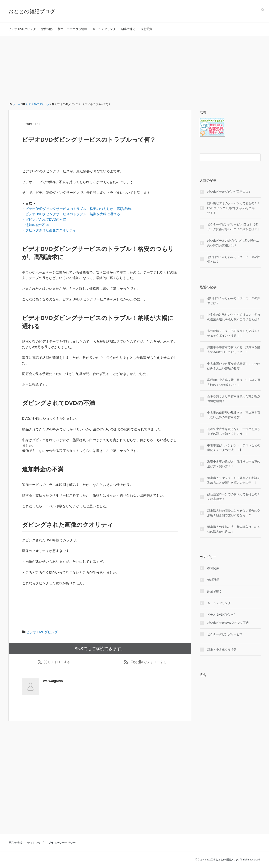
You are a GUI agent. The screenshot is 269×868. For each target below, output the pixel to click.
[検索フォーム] (226, 157)
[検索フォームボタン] (257, 157)
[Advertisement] (134, 67)
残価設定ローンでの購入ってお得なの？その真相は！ (234, 497)
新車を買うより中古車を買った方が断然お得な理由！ (234, 399)
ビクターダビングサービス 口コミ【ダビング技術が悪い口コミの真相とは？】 (234, 227)
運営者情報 (15, 843)
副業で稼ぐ (128, 29)
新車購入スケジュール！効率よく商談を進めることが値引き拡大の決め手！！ (234, 480)
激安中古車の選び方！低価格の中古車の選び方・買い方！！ (234, 464)
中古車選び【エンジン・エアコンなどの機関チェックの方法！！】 (234, 448)
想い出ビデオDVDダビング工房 (228, 623)
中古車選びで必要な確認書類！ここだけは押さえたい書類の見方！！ (234, 366)
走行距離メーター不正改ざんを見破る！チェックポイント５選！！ (234, 333)
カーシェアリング (104, 29)
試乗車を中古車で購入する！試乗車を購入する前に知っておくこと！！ (234, 350)
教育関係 (47, 29)
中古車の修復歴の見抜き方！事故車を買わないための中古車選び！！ (234, 415)
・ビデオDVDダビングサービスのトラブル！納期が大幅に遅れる (71, 214)
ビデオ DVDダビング (22, 29)
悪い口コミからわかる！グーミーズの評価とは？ (234, 259)
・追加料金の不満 (36, 225)
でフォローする (54, 662)
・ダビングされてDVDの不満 (44, 220)
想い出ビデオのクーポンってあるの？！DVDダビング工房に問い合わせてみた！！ (234, 208)
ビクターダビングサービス (225, 634)
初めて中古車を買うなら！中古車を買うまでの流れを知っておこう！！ (234, 431)
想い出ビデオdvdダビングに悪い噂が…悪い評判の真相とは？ (233, 243)
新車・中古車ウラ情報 (73, 29)
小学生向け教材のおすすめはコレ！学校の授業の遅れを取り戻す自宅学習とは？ (234, 317)
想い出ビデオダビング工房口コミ (229, 192)
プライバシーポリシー (62, 843)
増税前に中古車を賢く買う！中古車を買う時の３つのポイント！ (234, 382)
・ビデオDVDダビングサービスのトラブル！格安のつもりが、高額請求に (78, 209)
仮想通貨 (146, 29)
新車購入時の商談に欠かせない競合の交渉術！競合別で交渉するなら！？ (234, 513)
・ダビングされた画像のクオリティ (49, 230)
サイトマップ (35, 843)
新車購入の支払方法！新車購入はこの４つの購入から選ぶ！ (234, 529)
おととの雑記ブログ (32, 11)
